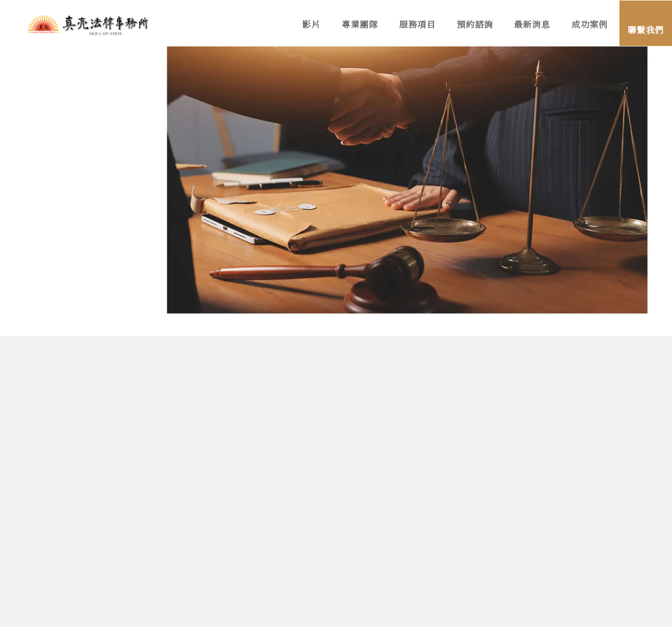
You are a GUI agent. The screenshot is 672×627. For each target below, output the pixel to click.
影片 (311, 25)
